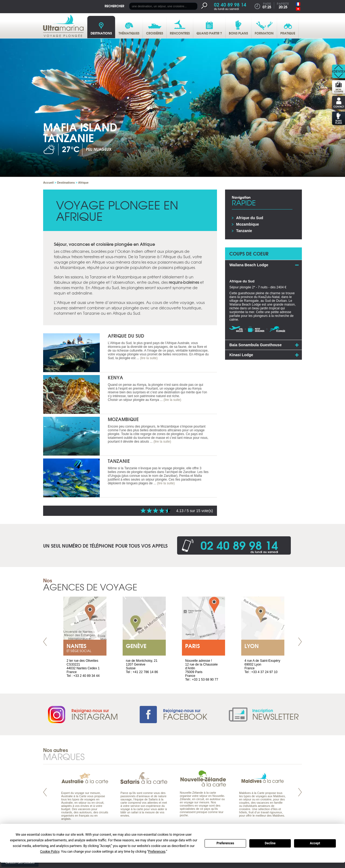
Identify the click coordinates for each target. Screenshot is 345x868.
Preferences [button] (157, 852)
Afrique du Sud (126, 336)
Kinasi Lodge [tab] (241, 355)
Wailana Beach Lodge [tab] (249, 265)
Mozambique (123, 419)
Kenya (115, 377)
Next (300, 642)
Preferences (225, 843)
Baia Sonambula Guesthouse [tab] (256, 345)
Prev (45, 642)
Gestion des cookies (20, 863)
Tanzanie (119, 461)
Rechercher (114, 6)
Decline (270, 843)
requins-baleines (184, 282)
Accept (315, 843)
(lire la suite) (149, 358)
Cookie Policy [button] (50, 852)
